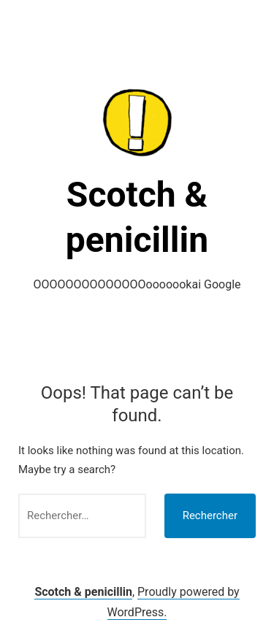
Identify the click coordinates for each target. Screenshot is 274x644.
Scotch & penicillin (83, 592)
